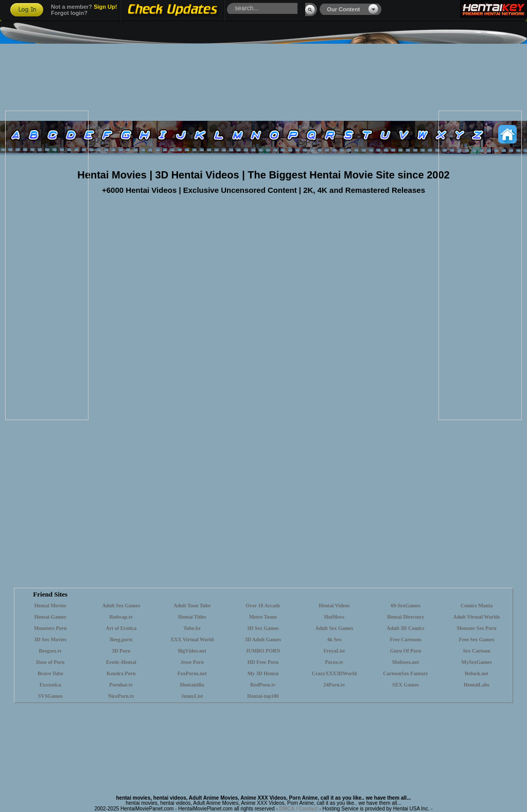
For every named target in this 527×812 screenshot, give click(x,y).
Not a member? (84, 7)
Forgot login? (69, 13)
